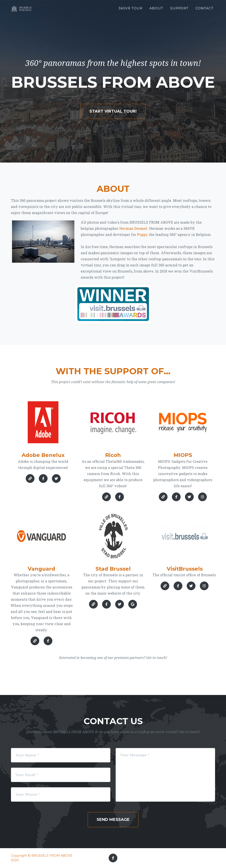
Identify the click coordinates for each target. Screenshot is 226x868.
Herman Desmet (133, 228)
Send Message (113, 820)
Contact (204, 10)
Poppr (142, 234)
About (156, 10)
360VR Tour (130, 10)
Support (179, 10)
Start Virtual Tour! (113, 111)
